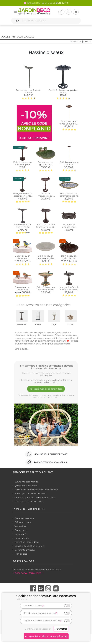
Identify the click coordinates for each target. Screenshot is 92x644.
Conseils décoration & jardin (29, 546)
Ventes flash (21, 526)
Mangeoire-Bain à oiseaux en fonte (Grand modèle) (23, 196)
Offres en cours (23, 522)
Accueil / (6, 37)
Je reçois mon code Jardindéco (46, 389)
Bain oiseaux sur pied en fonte (23, 226)
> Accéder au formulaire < (28, 573)
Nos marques (22, 538)
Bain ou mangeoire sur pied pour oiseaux (46, 196)
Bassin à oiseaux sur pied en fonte (63, 91)
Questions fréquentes (26, 486)
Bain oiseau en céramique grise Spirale (46, 258)
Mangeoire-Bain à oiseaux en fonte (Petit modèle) (69, 290)
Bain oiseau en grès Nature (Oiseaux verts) (69, 258)
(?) (43, 606)
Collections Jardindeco (27, 542)
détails (23, 599)
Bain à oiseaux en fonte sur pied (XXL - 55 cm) (22, 165)
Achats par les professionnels (30, 494)
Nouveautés (21, 534)
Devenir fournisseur (25, 550)
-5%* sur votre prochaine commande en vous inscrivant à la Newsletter (46, 367)
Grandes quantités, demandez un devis (35, 497)
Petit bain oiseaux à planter (69, 163)
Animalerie (18, 37)
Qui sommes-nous (24, 518)
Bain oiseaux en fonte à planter (28, 91)
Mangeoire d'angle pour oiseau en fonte (69, 227)
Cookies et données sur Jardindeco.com (46, 596)
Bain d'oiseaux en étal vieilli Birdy (46, 288)
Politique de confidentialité (29, 501)
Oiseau (30, 37)
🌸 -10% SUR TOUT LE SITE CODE (46, 3)
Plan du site (21, 554)
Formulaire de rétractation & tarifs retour (36, 490)
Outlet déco (21, 530)
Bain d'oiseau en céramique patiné (69, 195)
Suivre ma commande (26, 482)
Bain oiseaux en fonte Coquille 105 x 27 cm (69, 124)
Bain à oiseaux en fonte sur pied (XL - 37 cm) (46, 227)
